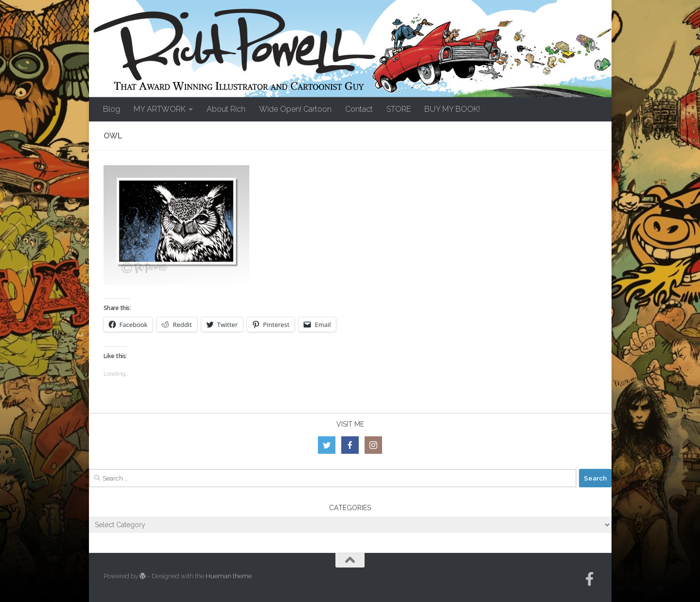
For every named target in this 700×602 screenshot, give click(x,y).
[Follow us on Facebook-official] (590, 579)
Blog (112, 109)
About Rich (226, 109)
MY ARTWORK (160, 109)
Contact (359, 109)
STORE (399, 109)
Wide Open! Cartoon (295, 109)
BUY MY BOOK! (452, 109)
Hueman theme (229, 576)
